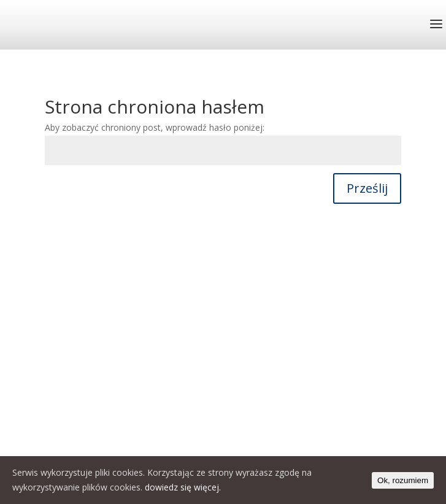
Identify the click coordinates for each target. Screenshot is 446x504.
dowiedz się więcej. (183, 487)
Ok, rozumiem (403, 480)
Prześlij (367, 188)
